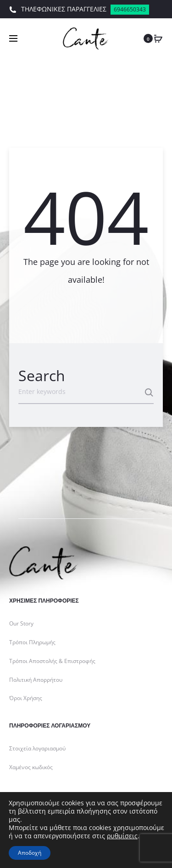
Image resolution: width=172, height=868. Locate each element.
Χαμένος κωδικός (31, 767)
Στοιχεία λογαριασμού (37, 748)
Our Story (21, 623)
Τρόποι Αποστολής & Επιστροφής (52, 661)
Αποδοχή (30, 853)
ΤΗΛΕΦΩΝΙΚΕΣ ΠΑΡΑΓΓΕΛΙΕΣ (79, 10)
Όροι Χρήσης (26, 698)
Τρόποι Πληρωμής (32, 642)
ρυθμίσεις (122, 836)
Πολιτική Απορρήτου (36, 680)
